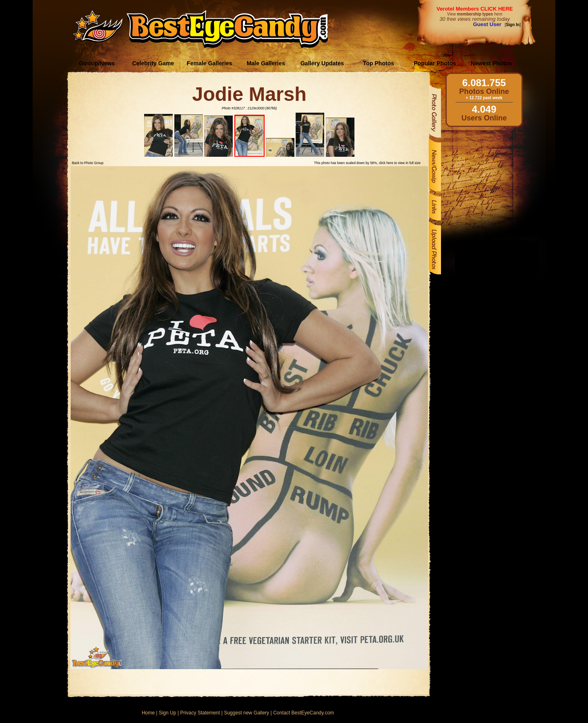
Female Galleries (209, 63)
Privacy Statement (200, 713)
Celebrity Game (153, 63)
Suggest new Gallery (246, 713)
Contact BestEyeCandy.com (304, 713)
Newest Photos (491, 63)
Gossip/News (97, 63)
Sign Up (168, 713)
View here (475, 14)
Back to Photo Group (88, 163)
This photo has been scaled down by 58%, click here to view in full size (367, 163)
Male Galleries (266, 63)
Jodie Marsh (249, 94)
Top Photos (379, 63)
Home (148, 713)
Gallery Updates (322, 63)
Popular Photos (435, 63)
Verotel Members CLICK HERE (475, 9)
